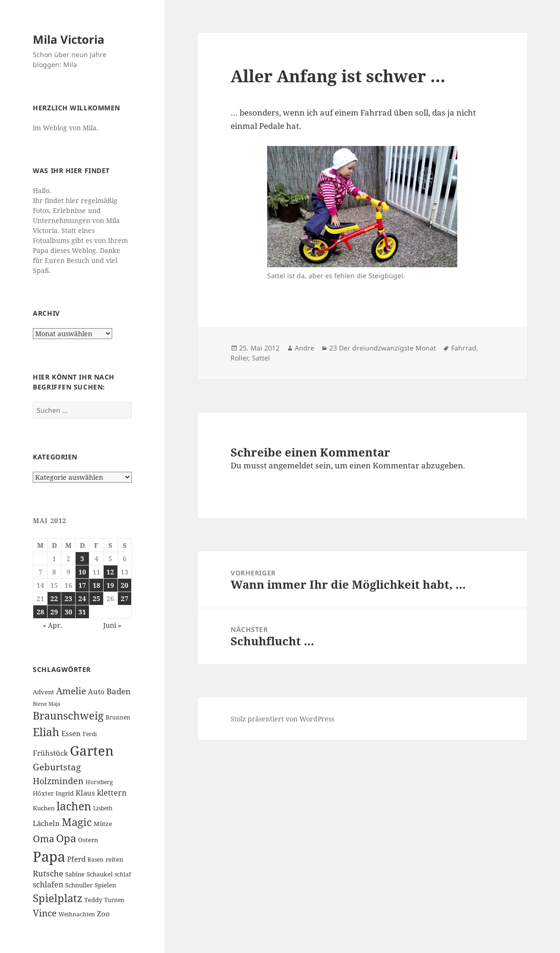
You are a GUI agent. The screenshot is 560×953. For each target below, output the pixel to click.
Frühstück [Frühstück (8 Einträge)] (50, 753)
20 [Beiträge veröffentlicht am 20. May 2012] (125, 585)
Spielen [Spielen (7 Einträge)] (105, 885)
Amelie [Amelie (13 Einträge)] (71, 691)
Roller (239, 358)
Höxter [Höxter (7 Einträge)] (43, 793)
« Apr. (53, 625)
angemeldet (291, 465)
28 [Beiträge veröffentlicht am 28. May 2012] (40, 612)
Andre (304, 348)
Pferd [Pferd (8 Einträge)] (76, 859)
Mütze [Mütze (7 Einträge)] (103, 824)
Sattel (261, 358)
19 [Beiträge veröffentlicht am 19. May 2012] (110, 585)
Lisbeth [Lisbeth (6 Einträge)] (103, 808)
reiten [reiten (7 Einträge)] (114, 859)
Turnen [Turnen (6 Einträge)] (114, 900)
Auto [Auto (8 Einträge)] (96, 691)
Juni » (112, 625)
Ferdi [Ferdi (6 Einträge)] (90, 734)
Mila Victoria (69, 39)
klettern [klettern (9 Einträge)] (112, 793)
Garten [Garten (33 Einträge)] (92, 750)
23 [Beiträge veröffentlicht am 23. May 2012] (68, 598)
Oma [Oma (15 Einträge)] (43, 838)
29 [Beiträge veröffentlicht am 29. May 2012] (54, 612)
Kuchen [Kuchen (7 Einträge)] (44, 808)
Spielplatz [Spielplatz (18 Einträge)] (58, 898)
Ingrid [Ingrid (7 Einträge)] (65, 793)
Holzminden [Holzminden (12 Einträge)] (58, 781)
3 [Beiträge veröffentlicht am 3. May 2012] (82, 559)
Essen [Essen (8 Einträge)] (71, 733)
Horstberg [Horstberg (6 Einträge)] (99, 782)
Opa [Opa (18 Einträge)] (66, 838)
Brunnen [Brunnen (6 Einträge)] (118, 717)
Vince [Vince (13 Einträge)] (45, 913)
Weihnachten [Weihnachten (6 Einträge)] (77, 914)
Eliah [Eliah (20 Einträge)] (46, 732)
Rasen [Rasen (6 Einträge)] (96, 860)
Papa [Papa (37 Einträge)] (49, 856)
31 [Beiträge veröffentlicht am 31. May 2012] (82, 612)
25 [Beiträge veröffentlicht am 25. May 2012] (97, 598)
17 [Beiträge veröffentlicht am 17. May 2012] (82, 585)
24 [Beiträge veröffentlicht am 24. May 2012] (82, 598)
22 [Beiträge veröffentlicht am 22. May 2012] (54, 598)
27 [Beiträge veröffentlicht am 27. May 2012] (125, 598)
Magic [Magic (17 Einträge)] (77, 822)
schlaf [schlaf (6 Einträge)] (123, 874)
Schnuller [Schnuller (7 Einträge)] (79, 885)
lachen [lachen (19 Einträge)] (74, 806)
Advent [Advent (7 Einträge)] (43, 692)
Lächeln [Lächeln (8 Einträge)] (46, 823)
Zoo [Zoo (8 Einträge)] (103, 914)
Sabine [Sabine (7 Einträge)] (75, 874)
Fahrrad (464, 348)
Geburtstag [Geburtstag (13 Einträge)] (57, 767)
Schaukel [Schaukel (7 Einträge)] (100, 874)
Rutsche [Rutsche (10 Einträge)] (48, 873)
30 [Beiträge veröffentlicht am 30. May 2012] (68, 612)
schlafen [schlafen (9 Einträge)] (48, 885)
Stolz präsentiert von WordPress (282, 719)
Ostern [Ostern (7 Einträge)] (88, 840)
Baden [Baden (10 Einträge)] (119, 691)
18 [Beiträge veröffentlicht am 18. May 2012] (97, 585)
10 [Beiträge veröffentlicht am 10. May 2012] (82, 572)
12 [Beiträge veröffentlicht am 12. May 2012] (110, 572)
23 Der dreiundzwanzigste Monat (383, 348)
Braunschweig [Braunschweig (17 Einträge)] (68, 715)
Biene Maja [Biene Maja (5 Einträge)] (47, 704)
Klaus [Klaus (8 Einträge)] (85, 793)
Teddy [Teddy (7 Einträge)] (93, 900)
